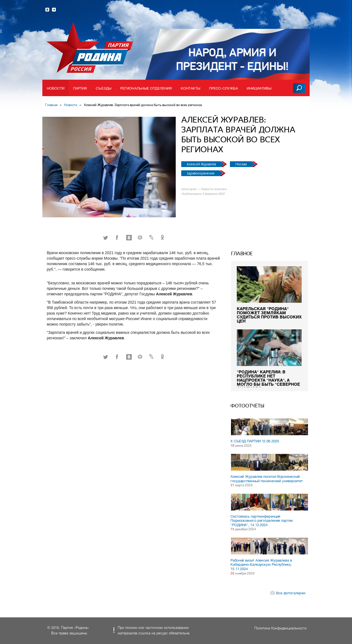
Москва (241, 164)
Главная (51, 105)
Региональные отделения (146, 88)
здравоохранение (201, 173)
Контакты (190, 88)
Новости (56, 88)
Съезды (104, 88)
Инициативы (259, 88)
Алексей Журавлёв (202, 164)
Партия (80, 88)
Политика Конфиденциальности (280, 628)
